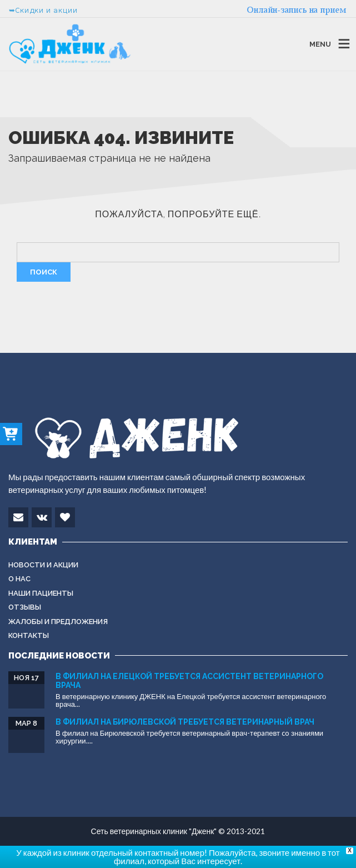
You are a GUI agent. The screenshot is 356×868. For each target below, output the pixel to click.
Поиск (44, 272)
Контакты (29, 635)
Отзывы (25, 607)
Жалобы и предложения (58, 622)
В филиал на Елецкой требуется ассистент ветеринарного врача (189, 680)
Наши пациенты (41, 593)
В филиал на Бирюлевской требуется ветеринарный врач (185, 722)
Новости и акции (43, 565)
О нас (19, 579)
